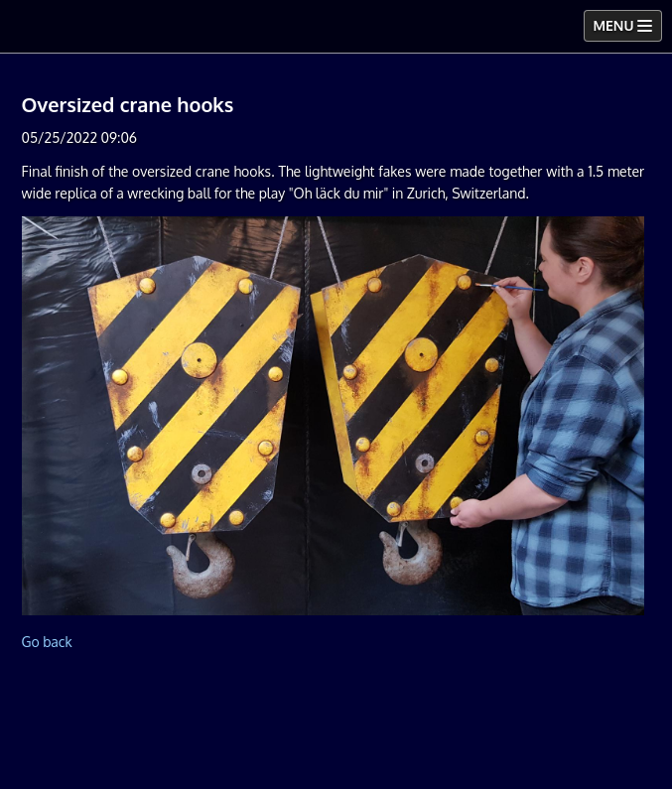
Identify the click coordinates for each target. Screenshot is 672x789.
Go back (46, 642)
